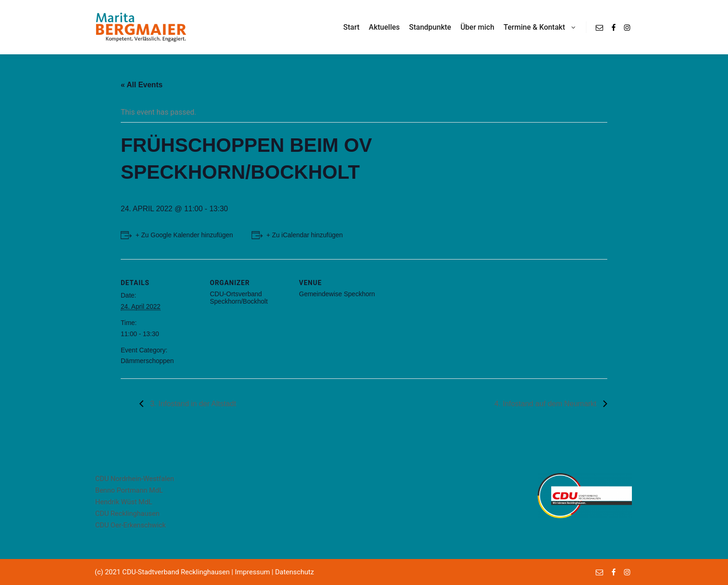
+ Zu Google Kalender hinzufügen (184, 235)
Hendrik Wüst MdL (124, 502)
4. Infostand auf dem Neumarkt (546, 404)
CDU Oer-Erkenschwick (130, 525)
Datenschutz (294, 572)
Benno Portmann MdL (129, 490)
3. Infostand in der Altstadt (192, 404)
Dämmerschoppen (147, 361)
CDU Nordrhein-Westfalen (135, 479)
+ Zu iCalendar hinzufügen (305, 235)
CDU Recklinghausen (127, 513)
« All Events (142, 85)
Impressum (252, 572)
